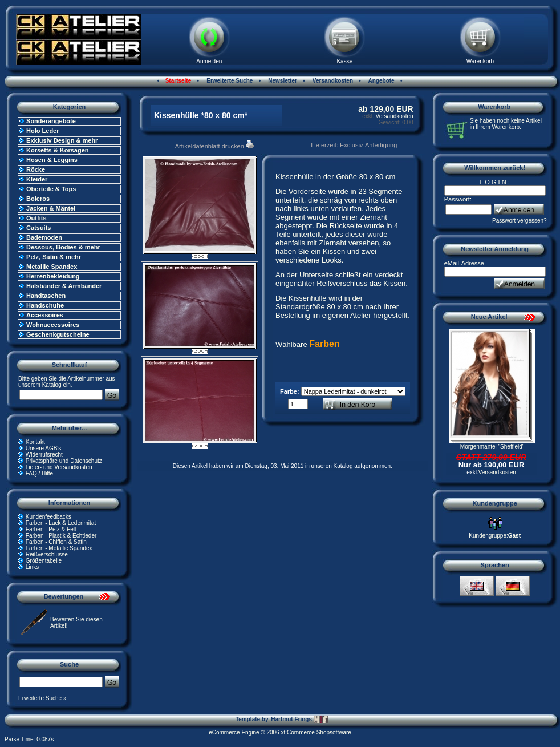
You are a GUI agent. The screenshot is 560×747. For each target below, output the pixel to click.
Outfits (36, 218)
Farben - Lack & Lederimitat (61, 523)
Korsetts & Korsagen (57, 150)
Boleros (38, 199)
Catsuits (38, 228)
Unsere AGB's (44, 448)
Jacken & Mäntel (51, 208)
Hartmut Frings (299, 720)
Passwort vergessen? (520, 221)
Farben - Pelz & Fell (51, 529)
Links (32, 567)
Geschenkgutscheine (58, 334)
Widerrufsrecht (44, 455)
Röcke (36, 169)
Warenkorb (480, 61)
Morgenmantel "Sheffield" (492, 447)
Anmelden (209, 61)
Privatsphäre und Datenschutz (64, 461)
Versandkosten (332, 81)
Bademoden (44, 237)
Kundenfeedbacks (48, 517)
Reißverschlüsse (47, 554)
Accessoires (45, 315)
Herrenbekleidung (53, 276)
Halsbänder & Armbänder (64, 286)
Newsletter (282, 81)
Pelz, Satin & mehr (54, 257)
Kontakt (35, 442)
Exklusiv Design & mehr (62, 140)
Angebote (381, 81)
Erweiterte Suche (229, 81)
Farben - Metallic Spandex (59, 548)
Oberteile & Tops (51, 189)
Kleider (37, 179)
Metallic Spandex (52, 267)
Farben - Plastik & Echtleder (61, 536)
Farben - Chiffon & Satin (56, 542)
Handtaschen (46, 296)
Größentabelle (44, 561)
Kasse (344, 61)
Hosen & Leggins (52, 160)
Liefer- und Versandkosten (59, 467)
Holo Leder (42, 131)
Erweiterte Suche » (42, 698)
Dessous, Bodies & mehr (63, 247)
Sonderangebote (51, 121)
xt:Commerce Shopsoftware (316, 732)
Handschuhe (45, 305)
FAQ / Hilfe (39, 473)
